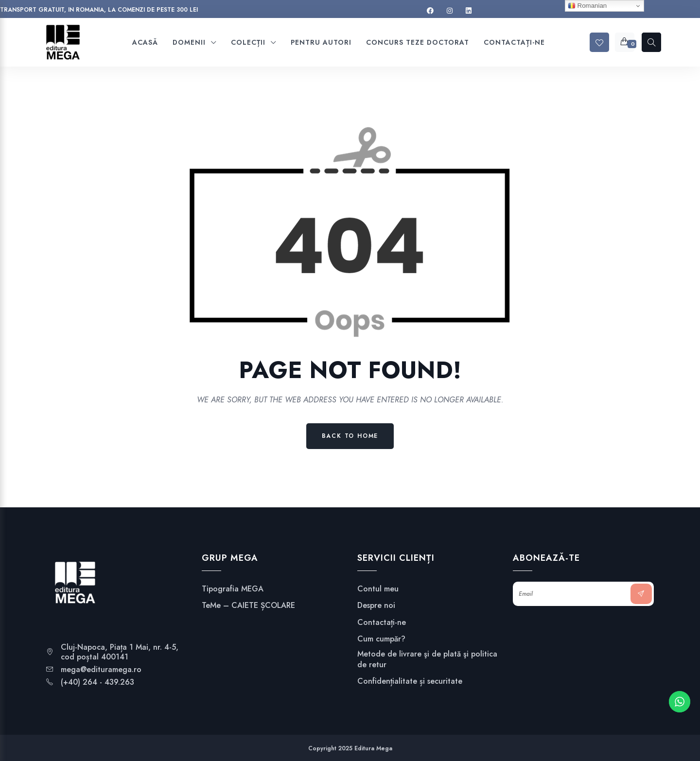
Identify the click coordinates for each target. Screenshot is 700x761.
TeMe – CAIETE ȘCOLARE (248, 605)
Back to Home (350, 436)
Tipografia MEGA (233, 589)
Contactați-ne (382, 623)
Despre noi (376, 605)
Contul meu (378, 589)
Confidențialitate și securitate (410, 681)
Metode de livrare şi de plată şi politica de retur (427, 659)
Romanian (587, 6)
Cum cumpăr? (381, 639)
